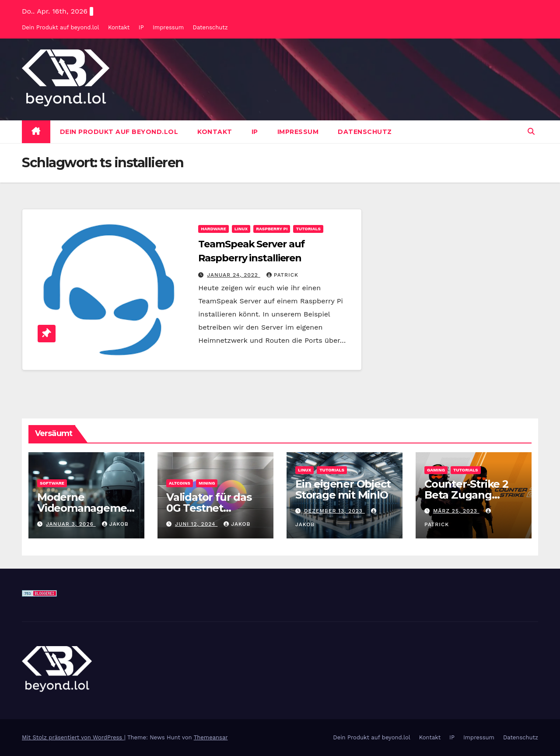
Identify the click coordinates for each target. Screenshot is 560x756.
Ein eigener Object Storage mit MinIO (343, 489)
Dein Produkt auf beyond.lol (60, 27)
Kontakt (119, 27)
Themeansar (211, 737)
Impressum (168, 27)
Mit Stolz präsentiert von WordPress (73, 737)
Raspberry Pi (272, 229)
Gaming (436, 470)
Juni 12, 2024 (196, 524)
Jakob (115, 524)
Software (52, 483)
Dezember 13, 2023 (334, 511)
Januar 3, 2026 (71, 524)
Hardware (213, 229)
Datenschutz (210, 27)
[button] (531, 132)
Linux (241, 229)
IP (141, 27)
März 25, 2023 (456, 511)
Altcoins (180, 483)
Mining (207, 483)
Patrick (282, 275)
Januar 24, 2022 (234, 275)
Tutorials (308, 229)
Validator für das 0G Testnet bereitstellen (209, 508)
